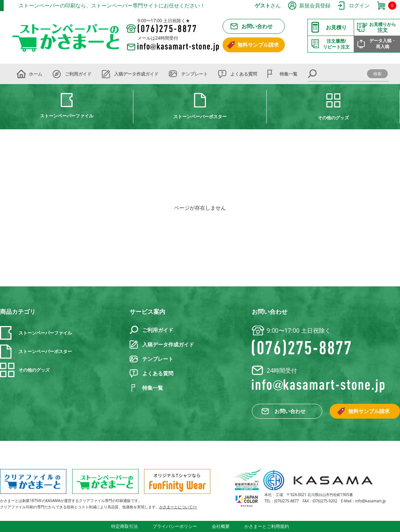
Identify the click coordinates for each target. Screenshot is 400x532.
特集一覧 (289, 74)
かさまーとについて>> (178, 507)
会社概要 (221, 526)
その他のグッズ (333, 118)
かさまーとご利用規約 (267, 526)
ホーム (36, 74)
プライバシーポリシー (175, 526)
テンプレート (194, 74)
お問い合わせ (257, 26)
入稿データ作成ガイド (136, 74)
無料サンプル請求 (258, 45)
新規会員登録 (315, 5)
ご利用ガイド (78, 74)
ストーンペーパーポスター (200, 117)
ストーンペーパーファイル (67, 116)
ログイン (359, 5)
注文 (383, 27)
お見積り (336, 27)
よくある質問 (244, 74)
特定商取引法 (124, 526)
